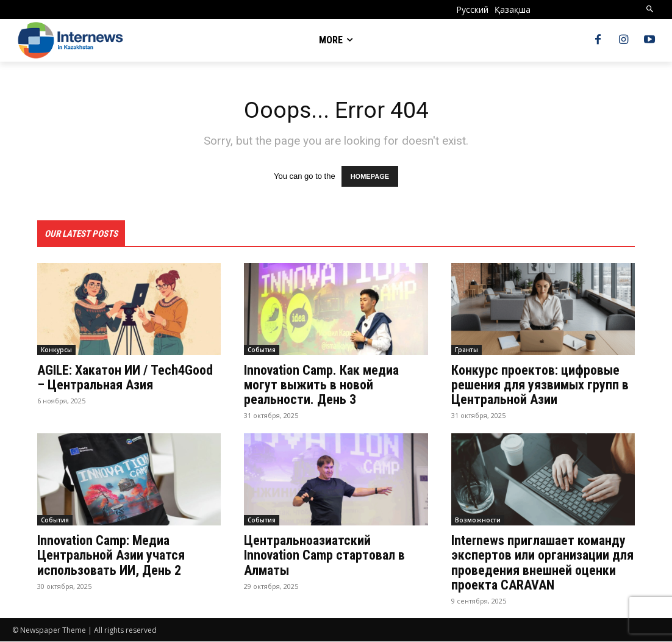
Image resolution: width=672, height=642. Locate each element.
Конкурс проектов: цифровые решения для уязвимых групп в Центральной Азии (540, 385)
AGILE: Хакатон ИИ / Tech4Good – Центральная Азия (125, 378)
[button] (650, 9)
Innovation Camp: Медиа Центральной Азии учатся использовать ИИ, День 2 (111, 556)
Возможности (478, 521)
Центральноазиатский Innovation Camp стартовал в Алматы (324, 556)
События (262, 350)
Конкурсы (56, 350)
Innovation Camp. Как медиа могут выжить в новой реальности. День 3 (321, 385)
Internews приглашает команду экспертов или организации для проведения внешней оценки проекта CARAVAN (542, 563)
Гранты (466, 350)
